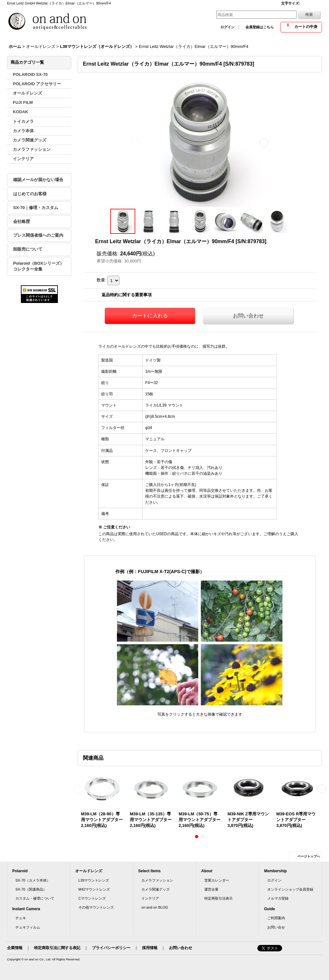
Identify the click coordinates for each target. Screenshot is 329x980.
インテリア (150, 898)
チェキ (21, 918)
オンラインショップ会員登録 (290, 889)
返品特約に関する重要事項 (127, 295)
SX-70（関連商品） (31, 889)
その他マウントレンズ (96, 907)
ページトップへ (309, 856)
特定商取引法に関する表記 (57, 948)
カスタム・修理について (35, 898)
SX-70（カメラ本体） (33, 880)
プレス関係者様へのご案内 (38, 235)
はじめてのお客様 (30, 194)
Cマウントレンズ (92, 898)
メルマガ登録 (278, 898)
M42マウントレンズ (94, 889)
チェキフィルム (28, 927)
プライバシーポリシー (111, 948)
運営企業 (211, 889)
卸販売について (28, 249)
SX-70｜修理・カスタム (36, 208)
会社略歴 (22, 221)
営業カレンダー (217, 880)
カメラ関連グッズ (156, 889)
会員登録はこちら (260, 27)
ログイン (227, 27)
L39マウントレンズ (94, 880)
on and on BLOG (155, 907)
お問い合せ (276, 927)
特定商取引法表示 (218, 898)
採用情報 (150, 948)
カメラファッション (157, 880)
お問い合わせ (248, 316)
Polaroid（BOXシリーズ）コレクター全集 (39, 266)
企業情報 (15, 948)
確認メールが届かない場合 (38, 180)
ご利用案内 (276, 918)
